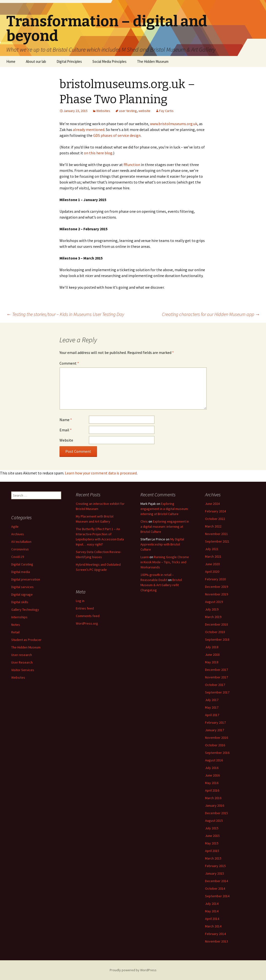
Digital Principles (69, 61)
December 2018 (217, 624)
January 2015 (215, 873)
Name (66, 420)
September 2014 (217, 896)
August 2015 (214, 821)
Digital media (21, 572)
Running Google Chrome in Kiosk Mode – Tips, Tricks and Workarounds (165, 562)
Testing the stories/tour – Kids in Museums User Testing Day (65, 314)
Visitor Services (23, 670)
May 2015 (212, 843)
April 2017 (212, 715)
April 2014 (212, 919)
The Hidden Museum (153, 61)
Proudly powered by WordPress (133, 970)
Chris (144, 521)
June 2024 (212, 504)
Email (66, 430)
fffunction (132, 165)
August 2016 (214, 760)
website (144, 111)
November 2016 (217, 738)
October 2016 (215, 745)
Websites (103, 111)
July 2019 (212, 609)
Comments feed (88, 616)
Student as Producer (26, 640)
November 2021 (217, 534)
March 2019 (213, 617)
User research (22, 655)
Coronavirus (20, 549)
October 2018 (215, 632)
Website (66, 440)
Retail (15, 632)
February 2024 (215, 511)
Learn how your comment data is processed (101, 473)
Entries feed (85, 608)
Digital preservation (26, 579)
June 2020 (212, 564)
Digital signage (22, 594)
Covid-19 (18, 557)
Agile (15, 527)
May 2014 (212, 911)
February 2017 (215, 722)
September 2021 (217, 541)
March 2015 (213, 858)
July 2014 (212, 904)
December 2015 (217, 813)
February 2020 (215, 579)
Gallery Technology (25, 610)
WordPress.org (87, 623)
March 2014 (213, 926)
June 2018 (212, 655)
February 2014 (215, 934)
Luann (145, 557)
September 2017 (217, 692)
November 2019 (217, 594)
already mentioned (89, 129)
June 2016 (212, 775)
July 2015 (212, 828)
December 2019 (217, 587)
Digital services (22, 587)
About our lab (36, 61)
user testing (128, 111)
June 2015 (212, 836)
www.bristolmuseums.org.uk (174, 124)
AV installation (21, 542)
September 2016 (217, 753)
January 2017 (215, 730)
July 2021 (212, 549)
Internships (19, 617)
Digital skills (20, 602)
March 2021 (213, 556)
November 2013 (217, 941)
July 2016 (212, 768)
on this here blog (98, 153)
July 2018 (212, 647)
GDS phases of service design (117, 135)
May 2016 (212, 783)
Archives (18, 534)
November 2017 (217, 677)
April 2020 (212, 572)
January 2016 (215, 805)
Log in (80, 601)
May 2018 (212, 662)
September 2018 (217, 639)
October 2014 (215, 888)
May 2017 (212, 707)
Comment (69, 363)
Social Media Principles (109, 61)
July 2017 (212, 700)
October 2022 (215, 519)
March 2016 (213, 798)
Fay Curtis (166, 111)
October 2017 (215, 685)
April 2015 (212, 851)
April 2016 (212, 790)
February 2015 (215, 866)
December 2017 (217, 670)
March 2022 (213, 526)
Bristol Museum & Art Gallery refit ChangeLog (161, 585)
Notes (16, 625)
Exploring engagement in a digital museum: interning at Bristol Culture (164, 509)
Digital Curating (22, 564)
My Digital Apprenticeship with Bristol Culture (162, 544)
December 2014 (217, 881)
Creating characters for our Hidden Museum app (211, 314)
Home (11, 61)
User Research (22, 662)
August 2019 (214, 602)
